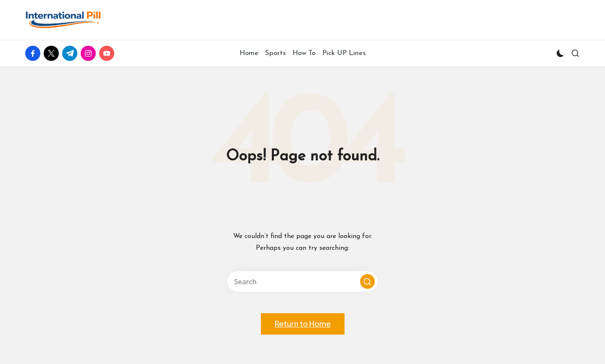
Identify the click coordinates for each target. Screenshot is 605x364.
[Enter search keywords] (302, 282)
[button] (367, 282)
